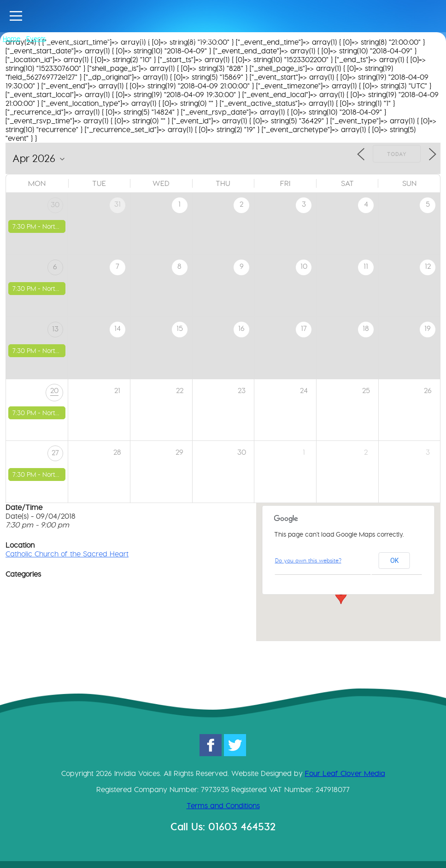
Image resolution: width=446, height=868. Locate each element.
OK (394, 561)
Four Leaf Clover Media (345, 773)
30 (55, 205)
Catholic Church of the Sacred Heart (67, 554)
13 (55, 329)
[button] (341, 596)
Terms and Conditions (223, 806)
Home (12, 39)
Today (397, 154)
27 (55, 453)
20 (54, 391)
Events (36, 39)
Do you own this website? (308, 560)
